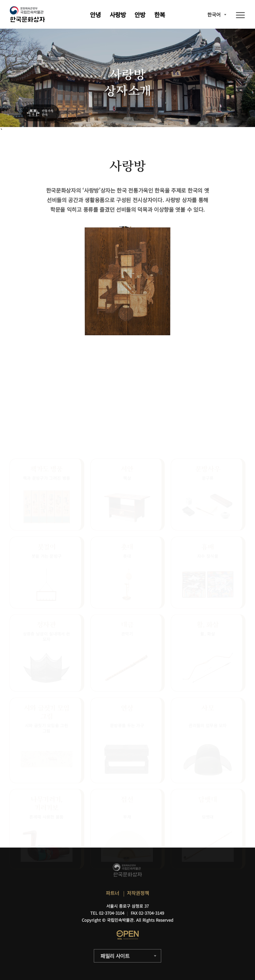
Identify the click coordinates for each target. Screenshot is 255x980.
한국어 (214, 14)
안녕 (95, 14)
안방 (140, 14)
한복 (160, 14)
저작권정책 (138, 893)
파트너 (113, 893)
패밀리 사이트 (115, 956)
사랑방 (118, 14)
